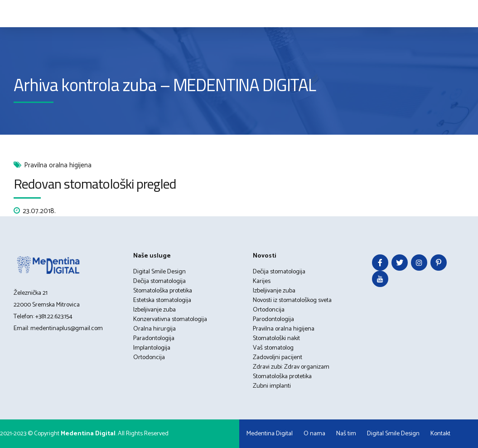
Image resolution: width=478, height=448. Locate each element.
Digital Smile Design (159, 272)
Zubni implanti (272, 386)
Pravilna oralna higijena (58, 166)
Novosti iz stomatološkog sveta (292, 300)
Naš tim (346, 434)
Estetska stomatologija (162, 300)
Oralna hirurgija (155, 329)
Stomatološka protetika (163, 291)
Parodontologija (273, 319)
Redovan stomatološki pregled (95, 184)
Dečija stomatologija (159, 281)
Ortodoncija (149, 358)
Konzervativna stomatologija (170, 319)
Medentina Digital (270, 434)
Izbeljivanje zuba (155, 310)
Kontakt (440, 434)
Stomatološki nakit (276, 338)
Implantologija (152, 348)
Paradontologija (154, 338)
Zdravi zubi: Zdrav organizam (291, 367)
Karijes (262, 281)
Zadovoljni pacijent (278, 358)
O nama (314, 434)
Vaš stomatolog (273, 348)
